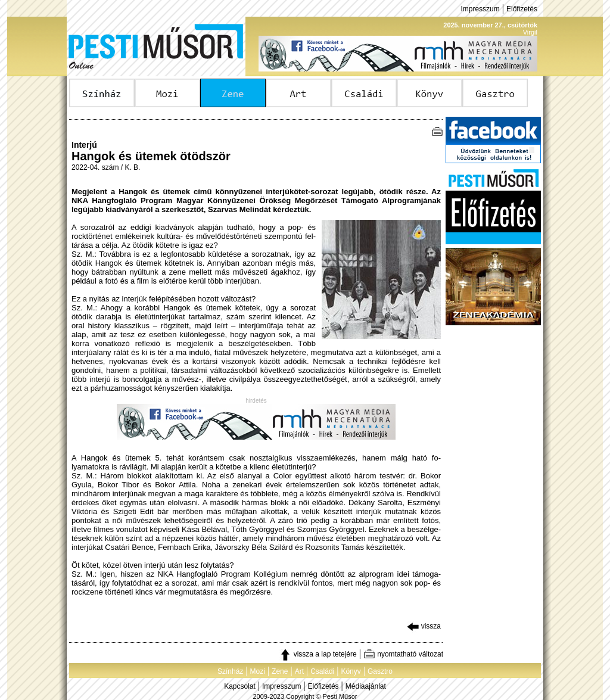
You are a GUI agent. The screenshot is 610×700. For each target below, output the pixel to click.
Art (299, 671)
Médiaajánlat (366, 686)
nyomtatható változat (403, 654)
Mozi (258, 671)
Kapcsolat (240, 686)
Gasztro (380, 671)
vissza (424, 626)
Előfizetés (522, 9)
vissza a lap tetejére (318, 654)
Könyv (351, 671)
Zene (280, 671)
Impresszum (480, 9)
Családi (322, 671)
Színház (230, 671)
